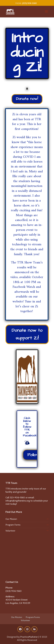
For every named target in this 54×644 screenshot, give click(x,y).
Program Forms (13, 525)
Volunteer (10, 531)
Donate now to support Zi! (27, 334)
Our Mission (11, 519)
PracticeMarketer (29, 637)
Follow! (34, 455)
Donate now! (27, 99)
